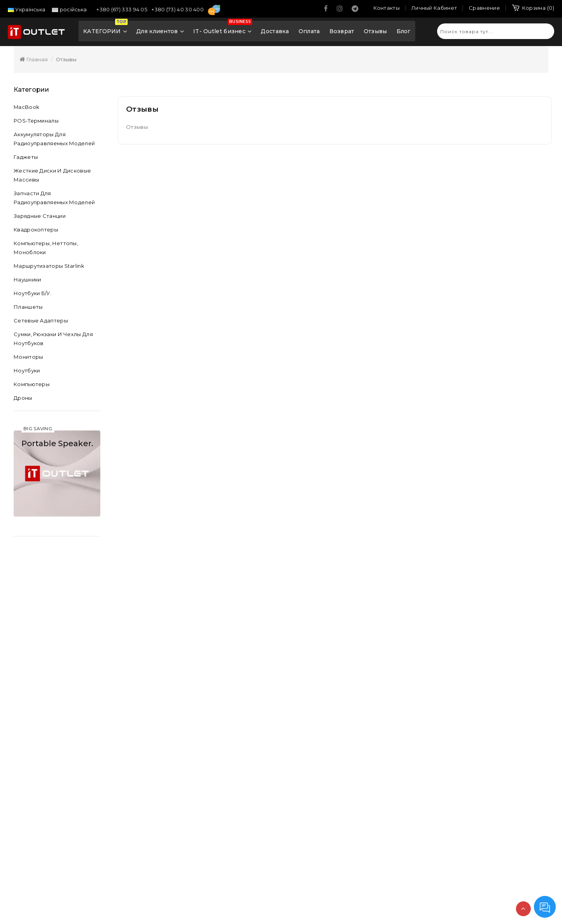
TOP (523, 909)
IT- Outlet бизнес (223, 29)
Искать (544, 31)
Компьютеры (32, 384)
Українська (27, 9)
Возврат (342, 31)
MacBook (27, 107)
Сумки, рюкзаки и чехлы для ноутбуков (53, 339)
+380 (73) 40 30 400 (178, 9)
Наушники (27, 280)
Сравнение (484, 8)
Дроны (23, 398)
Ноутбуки (27, 370)
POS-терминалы (36, 121)
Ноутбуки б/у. (33, 293)
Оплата (309, 31)
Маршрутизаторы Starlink (49, 266)
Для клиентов (160, 31)
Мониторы (28, 357)
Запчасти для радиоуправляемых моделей (54, 198)
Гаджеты (26, 157)
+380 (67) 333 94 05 (122, 9)
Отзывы (375, 31)
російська (69, 9)
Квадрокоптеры (36, 230)
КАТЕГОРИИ (105, 29)
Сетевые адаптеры (41, 320)
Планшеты (28, 307)
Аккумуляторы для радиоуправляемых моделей (54, 139)
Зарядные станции (40, 216)
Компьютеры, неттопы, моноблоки (46, 248)
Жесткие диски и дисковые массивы (52, 175)
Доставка (275, 31)
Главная (34, 59)
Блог (404, 31)
